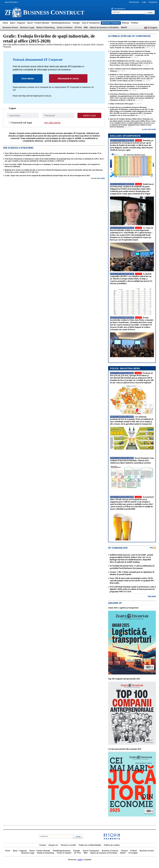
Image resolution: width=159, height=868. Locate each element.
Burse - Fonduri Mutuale (38, 23)
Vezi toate (152, 596)
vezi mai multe (99, 178)
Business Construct (111, 23)
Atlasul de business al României (104, 27)
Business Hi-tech (10, 27)
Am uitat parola (52, 123)
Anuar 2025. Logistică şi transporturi (123, 608)
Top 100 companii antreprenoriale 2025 (124, 679)
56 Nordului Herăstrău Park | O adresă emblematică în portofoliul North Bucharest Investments (132, 567)
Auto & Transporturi (91, 23)
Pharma (125, 23)
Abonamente (134, 2)
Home (5, 23)
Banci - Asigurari (18, 23)
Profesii (135, 23)
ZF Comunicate (118, 548)
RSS (152, 548)
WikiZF (124, 27)
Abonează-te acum (68, 78)
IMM (86, 27)
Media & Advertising (45, 27)
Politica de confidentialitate (90, 845)
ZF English (152, 28)
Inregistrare (153, 2)
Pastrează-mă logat (22, 123)
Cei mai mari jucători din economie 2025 (125, 749)
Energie (76, 23)
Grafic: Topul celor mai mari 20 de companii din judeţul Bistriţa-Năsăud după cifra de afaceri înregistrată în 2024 (47, 175)
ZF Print (78, 27)
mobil (80, 860)
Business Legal (27, 27)
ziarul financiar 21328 (13, 12)
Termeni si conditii (68, 845)
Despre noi (53, 845)
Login (144, 2)
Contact (43, 845)
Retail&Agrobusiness (61, 23)
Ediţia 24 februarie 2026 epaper (122, 104)
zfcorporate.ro (120, 9)
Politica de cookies (112, 845)
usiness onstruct (54, 12)
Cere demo (28, 78)
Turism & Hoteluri (65, 27)
